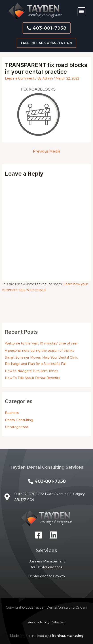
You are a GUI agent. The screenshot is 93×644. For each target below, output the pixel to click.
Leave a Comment (20, 78)
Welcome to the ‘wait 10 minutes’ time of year (41, 343)
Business (12, 413)
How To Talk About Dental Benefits (32, 378)
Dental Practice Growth (46, 576)
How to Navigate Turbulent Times (31, 371)
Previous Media (46, 151)
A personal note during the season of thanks (39, 351)
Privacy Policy (39, 622)
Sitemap (59, 622)
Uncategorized (17, 427)
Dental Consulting (19, 420)
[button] (81, 11)
